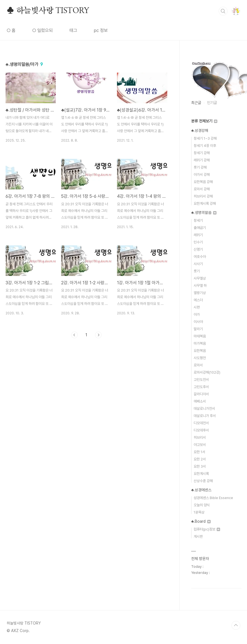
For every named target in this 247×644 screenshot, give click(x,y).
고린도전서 (201, 380)
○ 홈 (11, 30)
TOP (236, 625)
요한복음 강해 (203, 182)
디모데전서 (201, 423)
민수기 (198, 242)
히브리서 (200, 437)
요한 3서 (200, 466)
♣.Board (201, 521)
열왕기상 (200, 293)
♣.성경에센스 (201, 490)
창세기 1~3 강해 (205, 138)
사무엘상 (200, 278)
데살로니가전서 (204, 409)
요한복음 (200, 351)
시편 (197, 307)
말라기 (198, 329)
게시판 (198, 536)
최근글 (196, 103)
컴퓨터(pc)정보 (207, 529)
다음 (98, 335)
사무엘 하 (200, 286)
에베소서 (200, 401)
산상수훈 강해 (203, 481)
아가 (197, 314)
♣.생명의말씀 (204, 213)
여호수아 (200, 257)
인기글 (212, 103)
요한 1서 (199, 452)
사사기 (198, 264)
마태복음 (200, 336)
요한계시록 (201, 474)
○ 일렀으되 (43, 30)
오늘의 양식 (202, 505)
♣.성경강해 (200, 130)
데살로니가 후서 (205, 416)
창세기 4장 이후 (205, 146)
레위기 (198, 235)
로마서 (198, 365)
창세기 (198, 220)
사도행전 (200, 358)
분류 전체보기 (204, 121)
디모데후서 (201, 430)
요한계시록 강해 (205, 203)
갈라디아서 (201, 394)
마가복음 (200, 343)
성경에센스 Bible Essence (213, 498)
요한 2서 (200, 459)
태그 (73, 30)
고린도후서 (201, 387)
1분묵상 (199, 512)
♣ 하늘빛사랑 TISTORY (48, 11)
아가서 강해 (202, 175)
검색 (223, 11)
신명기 (198, 249)
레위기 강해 (202, 160)
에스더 (198, 300)
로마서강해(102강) (207, 372)
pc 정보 (101, 30)
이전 (74, 335)
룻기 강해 (200, 167)
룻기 (197, 271)
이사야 (198, 322)
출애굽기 (200, 228)
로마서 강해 (202, 189)
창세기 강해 (202, 153)
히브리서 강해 (203, 196)
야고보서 (200, 445)
